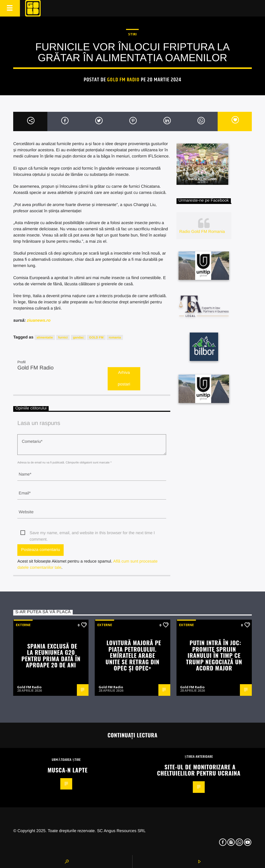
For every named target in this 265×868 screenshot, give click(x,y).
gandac (78, 337)
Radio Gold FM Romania (202, 232)
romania (115, 337)
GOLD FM (96, 337)
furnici (63, 337)
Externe (23, 625)
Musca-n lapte (68, 770)
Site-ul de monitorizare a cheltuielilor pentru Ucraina (199, 770)
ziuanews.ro (39, 321)
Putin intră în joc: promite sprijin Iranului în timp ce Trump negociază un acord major (214, 655)
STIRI (132, 34)
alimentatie (45, 337)
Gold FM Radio (123, 80)
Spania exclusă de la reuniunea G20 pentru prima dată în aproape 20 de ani (51, 655)
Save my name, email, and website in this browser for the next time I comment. (92, 534)
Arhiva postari (124, 378)
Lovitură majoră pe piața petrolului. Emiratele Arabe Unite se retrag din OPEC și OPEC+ (133, 655)
